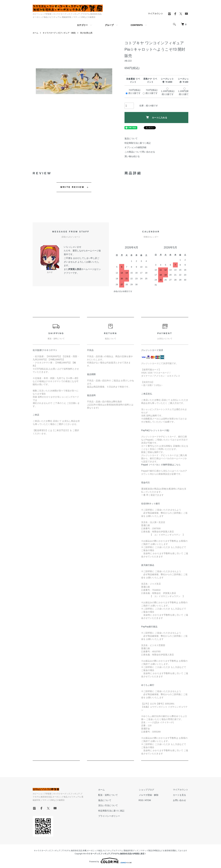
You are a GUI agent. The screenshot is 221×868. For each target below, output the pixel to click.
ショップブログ (147, 790)
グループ (109, 25)
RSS (142, 800)
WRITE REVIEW (72, 187)
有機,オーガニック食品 (92, 851)
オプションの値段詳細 (135, 147)
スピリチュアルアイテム (113, 851)
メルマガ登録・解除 (149, 795)
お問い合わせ (180, 800)
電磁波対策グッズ (131, 851)
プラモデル (66, 851)
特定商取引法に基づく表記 (138, 143)
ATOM (149, 800)
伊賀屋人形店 (75, 269)
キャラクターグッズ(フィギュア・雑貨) (59, 33)
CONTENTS (137, 25)
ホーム (35, 33)
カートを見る (180, 795)
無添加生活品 (77, 851)
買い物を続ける (132, 156)
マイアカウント (155, 14)
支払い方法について (109, 805)
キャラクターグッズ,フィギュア (47, 851)
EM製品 (156, 851)
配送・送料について (109, 795)
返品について (131, 138)
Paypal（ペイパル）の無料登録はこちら (161, 465)
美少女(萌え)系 (86, 33)
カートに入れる (156, 117)
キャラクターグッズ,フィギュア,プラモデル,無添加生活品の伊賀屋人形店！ (115, 854)
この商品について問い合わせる (140, 152)
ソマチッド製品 (146, 851)
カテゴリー (82, 25)
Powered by (110, 861)
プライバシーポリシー (110, 816)
